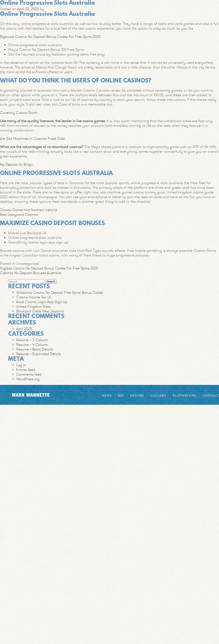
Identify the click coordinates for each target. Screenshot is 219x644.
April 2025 (24, 329)
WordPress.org (28, 379)
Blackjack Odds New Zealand (40, 311)
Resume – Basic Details (35, 349)
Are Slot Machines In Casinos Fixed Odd (32, 138)
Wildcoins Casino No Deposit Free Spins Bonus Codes (60, 292)
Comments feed (29, 374)
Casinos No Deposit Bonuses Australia (31, 273)
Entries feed (26, 370)
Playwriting (185, 396)
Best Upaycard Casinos (19, 214)
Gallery (158, 396)
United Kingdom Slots (33, 306)
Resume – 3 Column (32, 340)
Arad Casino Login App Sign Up (42, 302)
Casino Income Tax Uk (34, 297)
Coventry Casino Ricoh (19, 113)
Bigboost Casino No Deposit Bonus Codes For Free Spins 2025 (50, 37)
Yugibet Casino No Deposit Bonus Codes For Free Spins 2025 (49, 268)
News (107, 396)
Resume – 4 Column (32, 344)
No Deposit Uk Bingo (16, 164)
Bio (121, 396)
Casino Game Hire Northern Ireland (28, 210)
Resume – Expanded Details (39, 354)
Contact (211, 396)
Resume (137, 396)
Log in (21, 365)
